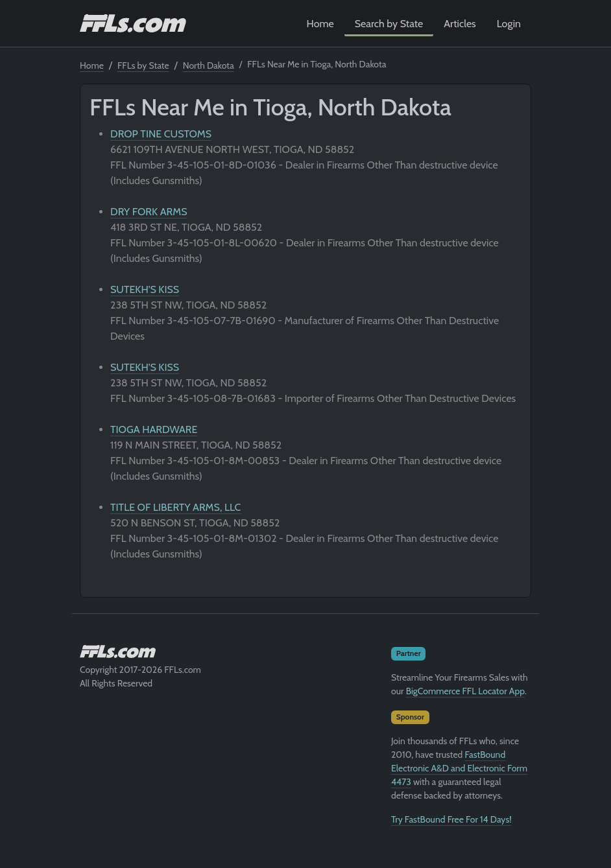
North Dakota (209, 65)
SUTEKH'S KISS (145, 289)
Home (320, 24)
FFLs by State (143, 65)
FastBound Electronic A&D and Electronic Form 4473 (459, 768)
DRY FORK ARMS (149, 212)
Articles (460, 24)
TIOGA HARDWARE (154, 429)
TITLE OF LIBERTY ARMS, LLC (175, 507)
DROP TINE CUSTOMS (161, 134)
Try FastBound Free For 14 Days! (451, 819)
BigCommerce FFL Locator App (465, 691)
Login (509, 24)
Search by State (389, 24)
